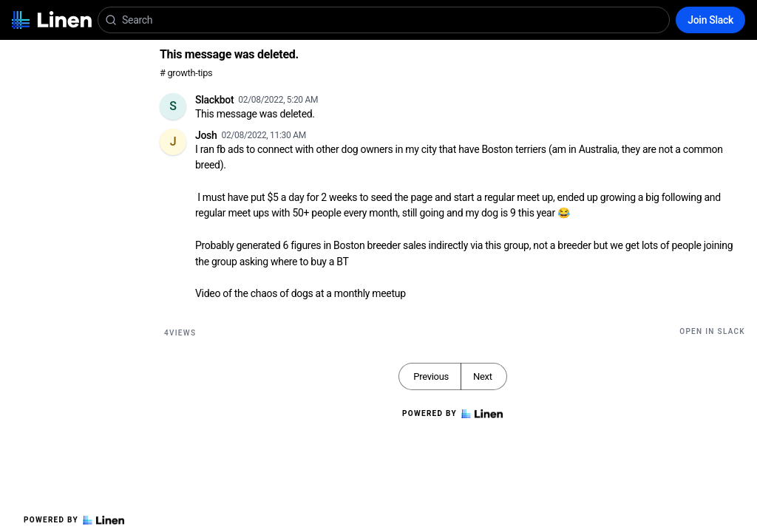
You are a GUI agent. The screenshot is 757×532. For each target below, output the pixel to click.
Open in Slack (712, 331)
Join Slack (710, 20)
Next (483, 376)
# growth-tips (186, 73)
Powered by (74, 520)
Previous (431, 376)
